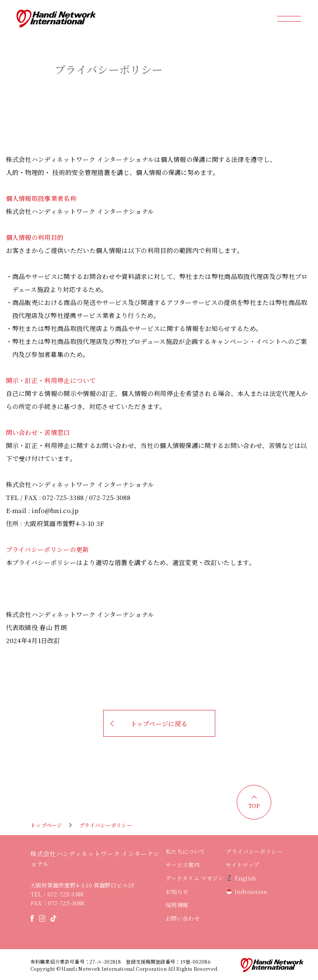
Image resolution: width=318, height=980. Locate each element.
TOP (254, 806)
